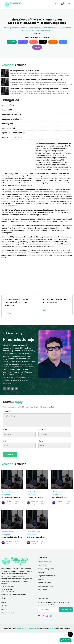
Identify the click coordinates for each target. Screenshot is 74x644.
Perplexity (23, 42)
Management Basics (46, 586)
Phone (41, 441)
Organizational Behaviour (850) (14, 133)
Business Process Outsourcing (30, 28)
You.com (37, 47)
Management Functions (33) (12, 119)
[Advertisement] (18, 156)
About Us (5, 606)
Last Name (42, 430)
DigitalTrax (52, 628)
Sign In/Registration (8, 613)
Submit (10, 454)
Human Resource (45, 583)
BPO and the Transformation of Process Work (56, 305)
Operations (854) (8, 128)
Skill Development (45, 562)
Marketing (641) (7, 124)
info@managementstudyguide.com (16, 594)
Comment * (7, 411)
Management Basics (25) (11, 115)
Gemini (63, 42)
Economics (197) (8, 105)
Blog (3, 609)
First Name (7, 430)
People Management (46, 569)
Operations (13, 28)
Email (5, 441)
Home (5, 28)
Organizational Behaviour (47, 576)
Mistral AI (53, 42)
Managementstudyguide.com (26, 628)
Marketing (42, 572)
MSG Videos (43, 590)
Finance (41, 579)
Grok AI (43, 42)
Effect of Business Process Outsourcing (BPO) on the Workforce (18, 306)
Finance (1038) (7, 110)
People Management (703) (12, 137)
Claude (33, 42)
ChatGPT (12, 42)
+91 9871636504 (9, 592)
